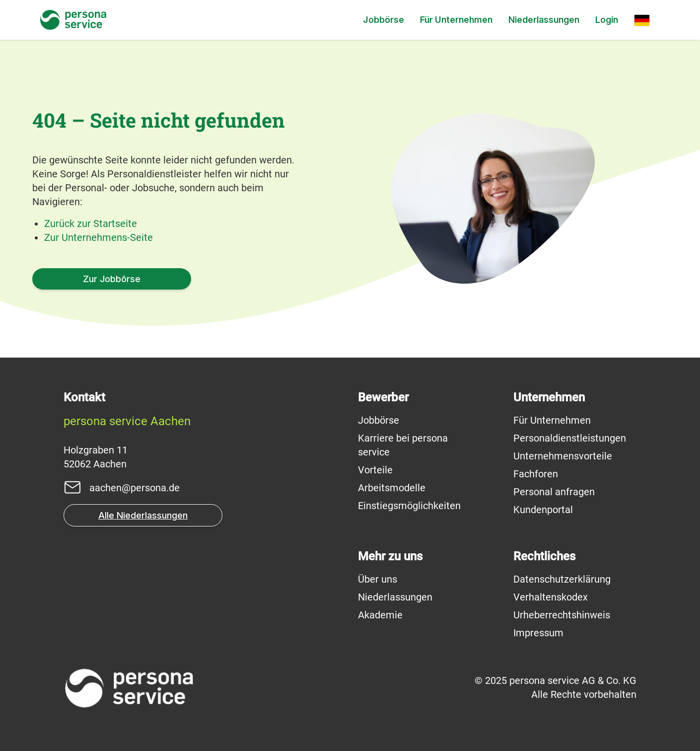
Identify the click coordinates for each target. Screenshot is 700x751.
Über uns (378, 579)
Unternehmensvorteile (563, 456)
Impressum (538, 633)
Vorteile (375, 470)
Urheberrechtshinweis (562, 615)
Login (607, 20)
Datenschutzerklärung (562, 579)
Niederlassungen (544, 20)
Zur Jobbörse (112, 279)
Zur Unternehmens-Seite (99, 237)
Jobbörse (384, 20)
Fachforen (536, 474)
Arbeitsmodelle (392, 488)
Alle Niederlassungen (143, 515)
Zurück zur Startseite (91, 224)
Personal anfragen (554, 492)
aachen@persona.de (135, 488)
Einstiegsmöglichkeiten (409, 506)
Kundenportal (543, 510)
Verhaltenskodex (551, 597)
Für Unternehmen (456, 20)
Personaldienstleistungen (570, 438)
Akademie (380, 615)
